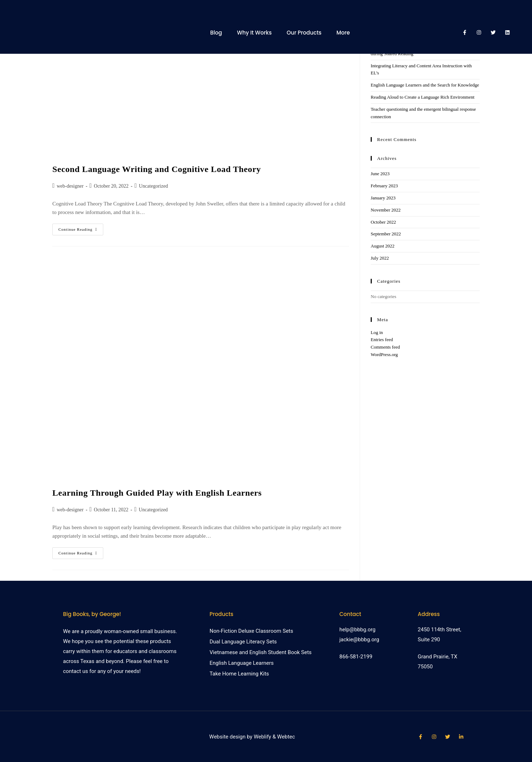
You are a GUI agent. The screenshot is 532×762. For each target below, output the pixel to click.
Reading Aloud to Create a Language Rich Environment (423, 97)
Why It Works (254, 33)
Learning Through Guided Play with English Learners (157, 493)
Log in (377, 332)
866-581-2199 (356, 657)
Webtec (286, 737)
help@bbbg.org (357, 630)
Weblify (262, 737)
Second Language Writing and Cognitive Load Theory (157, 169)
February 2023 (384, 186)
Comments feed (385, 347)
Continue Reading (81, 228)
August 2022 (383, 246)
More (343, 33)
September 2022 (386, 234)
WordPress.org (384, 354)
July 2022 (380, 258)
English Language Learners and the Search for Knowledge (425, 85)
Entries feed (382, 340)
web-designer (70, 186)
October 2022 (383, 222)
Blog (216, 33)
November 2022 (386, 210)
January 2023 (383, 198)
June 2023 (380, 174)
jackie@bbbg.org (359, 640)
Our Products (304, 33)
